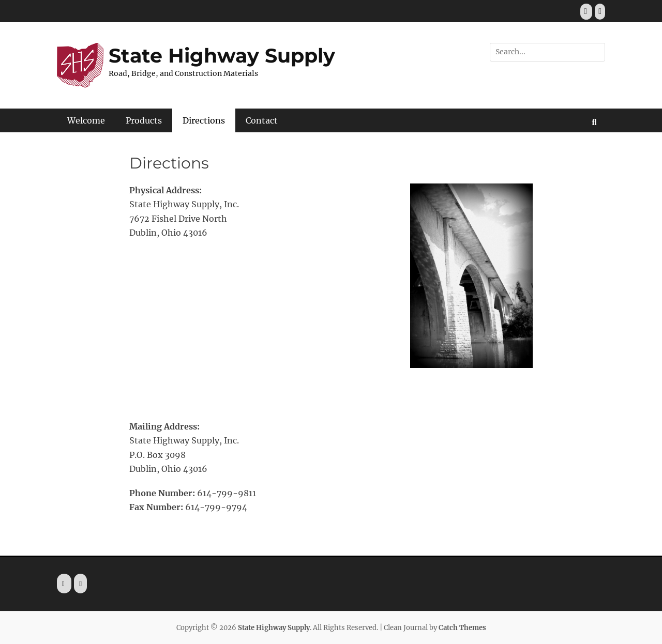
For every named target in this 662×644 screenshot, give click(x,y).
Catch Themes (462, 628)
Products (144, 120)
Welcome (86, 120)
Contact (262, 120)
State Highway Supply (222, 56)
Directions (204, 120)
